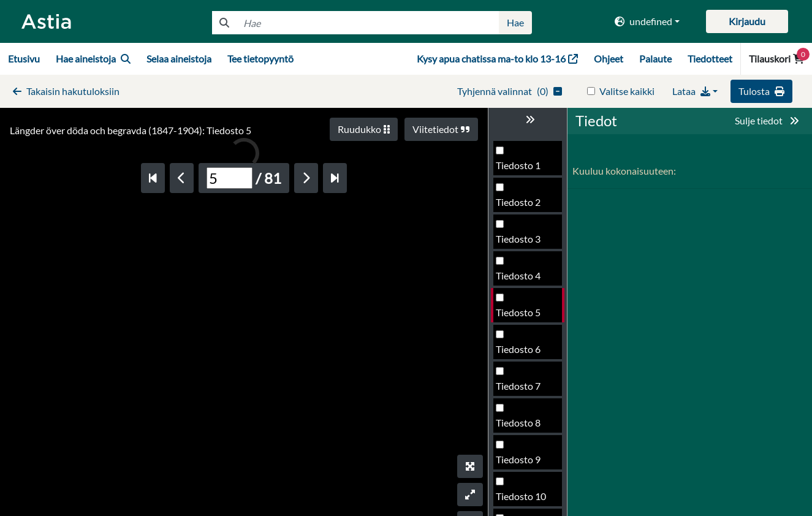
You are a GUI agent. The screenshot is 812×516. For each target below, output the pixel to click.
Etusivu (24, 59)
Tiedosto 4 (518, 275)
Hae (515, 22)
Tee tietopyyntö (260, 59)
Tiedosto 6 (518, 349)
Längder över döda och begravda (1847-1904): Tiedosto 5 (131, 130)
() (510, 91)
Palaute (655, 59)
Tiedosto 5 (518, 312)
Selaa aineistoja (179, 59)
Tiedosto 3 (518, 239)
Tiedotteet (710, 59)
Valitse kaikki (627, 91)
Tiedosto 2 (518, 202)
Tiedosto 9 (518, 459)
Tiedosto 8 (518, 423)
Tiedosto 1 (518, 165)
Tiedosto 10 (521, 496)
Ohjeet (609, 59)
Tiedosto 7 (518, 386)
